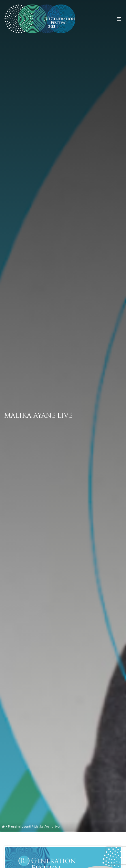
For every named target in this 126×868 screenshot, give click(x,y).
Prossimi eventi (20, 856)
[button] (119, 19)
